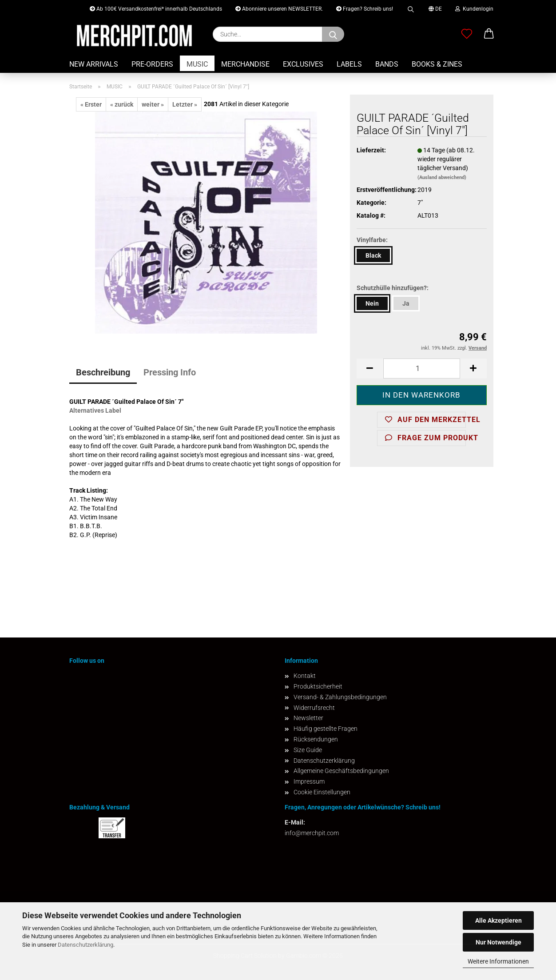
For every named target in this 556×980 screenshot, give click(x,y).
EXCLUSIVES (303, 64)
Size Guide (308, 750)
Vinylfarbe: (372, 240)
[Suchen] (333, 34)
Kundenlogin (474, 9)
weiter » (153, 104)
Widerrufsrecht (314, 708)
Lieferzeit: (371, 150)
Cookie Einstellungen (322, 792)
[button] (489, 34)
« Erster (91, 104)
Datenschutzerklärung (85, 945)
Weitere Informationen (498, 961)
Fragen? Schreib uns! (365, 9)
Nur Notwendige (498, 942)
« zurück (122, 104)
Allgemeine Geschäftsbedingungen (341, 771)
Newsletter (308, 718)
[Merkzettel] (467, 34)
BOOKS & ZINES (437, 64)
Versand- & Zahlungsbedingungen (340, 697)
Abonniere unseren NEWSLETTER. (279, 9)
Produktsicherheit (318, 686)
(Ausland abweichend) (442, 177)
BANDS (387, 64)
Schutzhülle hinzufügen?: (393, 288)
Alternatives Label (95, 410)
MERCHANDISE (245, 64)
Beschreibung (103, 372)
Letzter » (185, 104)
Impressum (309, 781)
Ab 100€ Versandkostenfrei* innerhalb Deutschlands (156, 9)
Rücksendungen (316, 739)
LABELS (349, 64)
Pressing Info (170, 372)
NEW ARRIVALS (94, 64)
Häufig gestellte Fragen (326, 729)
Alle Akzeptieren (498, 920)
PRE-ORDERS (152, 64)
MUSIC (197, 64)
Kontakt (305, 676)
